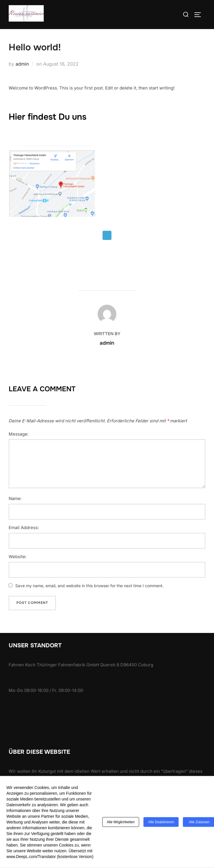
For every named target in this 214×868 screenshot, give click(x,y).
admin (22, 64)
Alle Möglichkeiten (121, 823)
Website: (18, 557)
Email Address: (24, 528)
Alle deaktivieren (161, 823)
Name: (15, 499)
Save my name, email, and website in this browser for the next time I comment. (89, 586)
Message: (19, 434)
